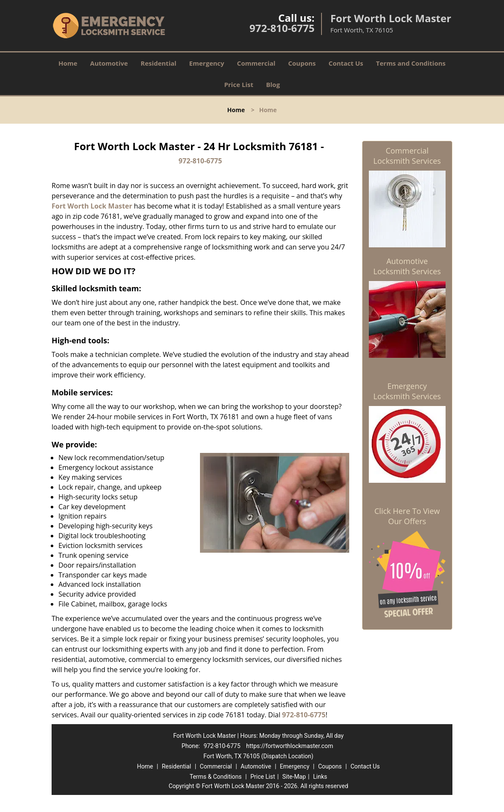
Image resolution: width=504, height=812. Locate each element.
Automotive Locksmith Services (407, 266)
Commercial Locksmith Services (407, 156)
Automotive (109, 63)
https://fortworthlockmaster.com (290, 746)
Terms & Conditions (216, 777)
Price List (239, 84)
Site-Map (294, 777)
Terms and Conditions (411, 63)
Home (68, 63)
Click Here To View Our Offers (407, 516)
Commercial (256, 63)
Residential (159, 63)
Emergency (207, 63)
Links (320, 777)
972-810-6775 (282, 28)
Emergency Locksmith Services (407, 391)
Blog (273, 84)
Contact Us (346, 63)
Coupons (302, 63)
